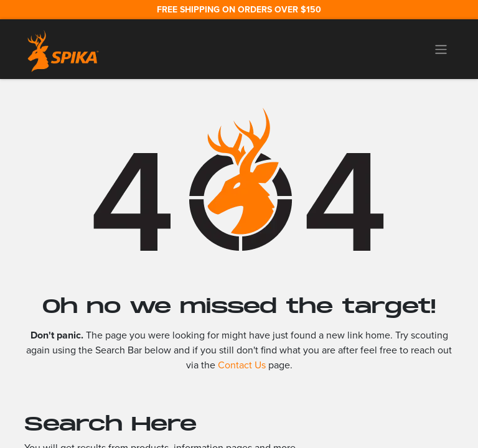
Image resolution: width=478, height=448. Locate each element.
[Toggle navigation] (441, 49)
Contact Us (242, 365)
